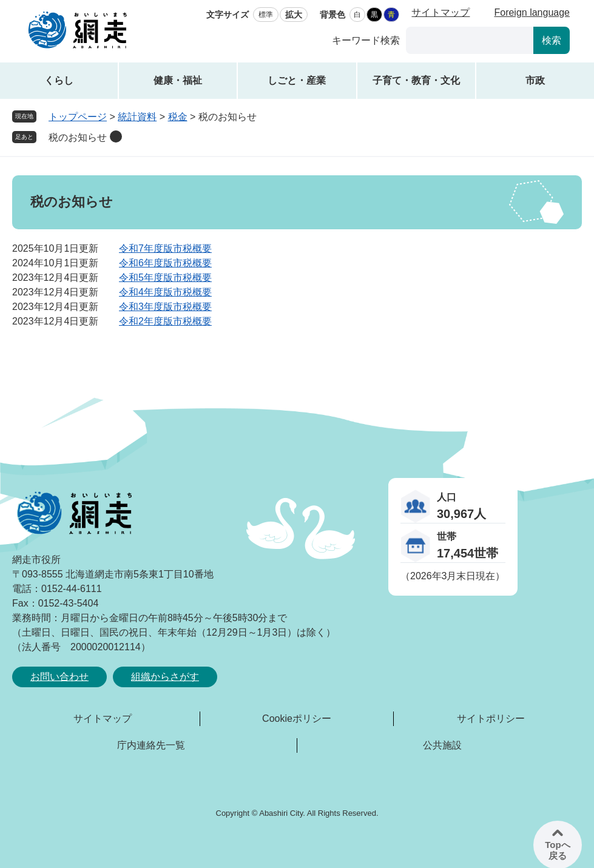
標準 (266, 15)
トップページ (78, 117)
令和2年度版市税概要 (165, 321)
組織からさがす (165, 677)
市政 (535, 80)
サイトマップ (440, 12)
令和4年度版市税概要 (165, 292)
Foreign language (532, 12)
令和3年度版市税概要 (165, 307)
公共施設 (442, 745)
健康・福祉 (178, 80)
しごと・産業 (297, 80)
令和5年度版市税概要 (165, 278)
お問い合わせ (59, 677)
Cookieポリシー (297, 718)
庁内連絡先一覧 (151, 745)
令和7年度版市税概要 (165, 248)
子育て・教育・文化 (416, 80)
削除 (116, 136)
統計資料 (137, 117)
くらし (59, 80)
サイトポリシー (491, 718)
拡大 (294, 15)
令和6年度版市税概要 (165, 263)
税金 (178, 117)
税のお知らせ (78, 137)
